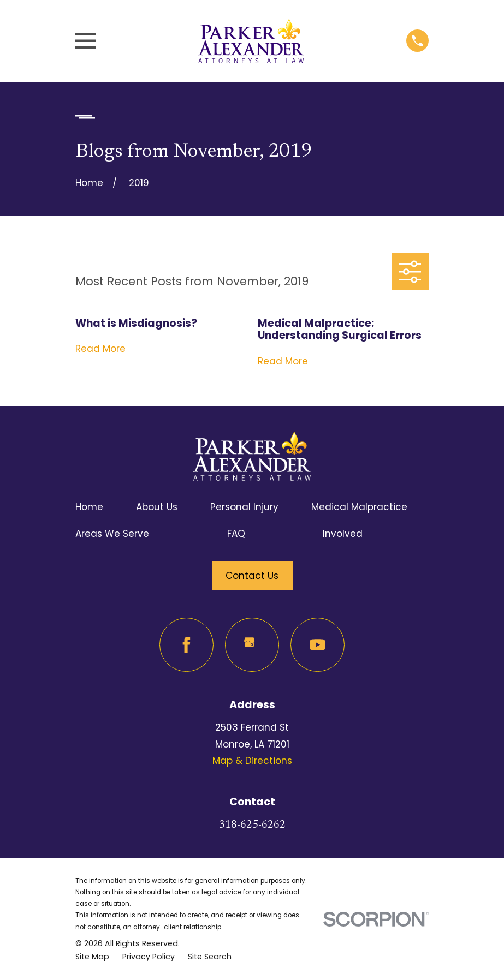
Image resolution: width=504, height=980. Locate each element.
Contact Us (252, 576)
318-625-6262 (252, 825)
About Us (157, 507)
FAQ (236, 534)
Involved (343, 534)
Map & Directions (252, 761)
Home (89, 507)
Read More (100, 349)
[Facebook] (186, 645)
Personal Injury (244, 507)
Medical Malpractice (359, 507)
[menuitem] (92, 957)
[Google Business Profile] (252, 645)
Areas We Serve (112, 534)
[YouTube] (318, 645)
